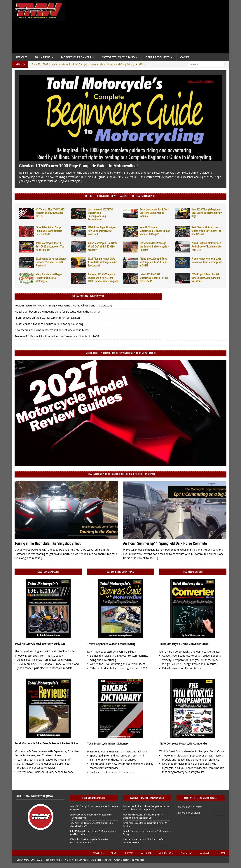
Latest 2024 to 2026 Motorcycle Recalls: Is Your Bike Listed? (154, 278)
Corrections (166, 853)
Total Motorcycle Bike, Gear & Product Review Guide (46, 743)
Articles (21, 57)
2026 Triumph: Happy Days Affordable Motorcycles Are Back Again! (102, 262)
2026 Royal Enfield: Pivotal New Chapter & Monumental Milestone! (206, 278)
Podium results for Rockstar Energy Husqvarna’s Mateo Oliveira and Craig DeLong (63, 305)
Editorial (146, 853)
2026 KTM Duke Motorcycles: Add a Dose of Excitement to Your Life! (206, 246)
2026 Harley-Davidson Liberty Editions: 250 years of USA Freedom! (51, 262)
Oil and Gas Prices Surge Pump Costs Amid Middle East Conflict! (49, 231)
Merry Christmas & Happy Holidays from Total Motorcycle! (49, 278)
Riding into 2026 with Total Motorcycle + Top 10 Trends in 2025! (154, 262)
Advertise (98, 853)
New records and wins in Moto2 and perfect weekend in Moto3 (52, 330)
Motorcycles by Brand (118, 57)
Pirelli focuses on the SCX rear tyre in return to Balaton (47, 318)
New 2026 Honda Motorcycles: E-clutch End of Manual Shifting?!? (155, 231)
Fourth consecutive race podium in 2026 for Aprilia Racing (49, 324)
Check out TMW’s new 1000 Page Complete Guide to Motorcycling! (78, 166)
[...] (83, 181)
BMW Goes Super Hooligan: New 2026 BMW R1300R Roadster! (102, 231)
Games (185, 57)
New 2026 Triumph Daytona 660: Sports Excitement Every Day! (207, 213)
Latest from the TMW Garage (147, 798)
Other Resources (157, 57)
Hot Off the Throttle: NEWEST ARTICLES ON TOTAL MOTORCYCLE (120, 196)
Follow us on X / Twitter (189, 807)
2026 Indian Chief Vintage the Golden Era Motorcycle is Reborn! (155, 246)
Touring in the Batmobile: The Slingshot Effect (48, 543)
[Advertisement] (149, 28)
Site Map (221, 853)
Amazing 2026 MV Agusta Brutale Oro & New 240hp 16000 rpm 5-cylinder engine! (103, 278)
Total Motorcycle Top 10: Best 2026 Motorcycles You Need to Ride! (50, 246)
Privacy (129, 853)
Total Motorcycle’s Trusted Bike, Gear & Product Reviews (120, 474)
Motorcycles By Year (76, 57)
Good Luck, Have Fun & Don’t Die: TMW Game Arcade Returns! (154, 213)
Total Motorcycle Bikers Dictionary (108, 744)
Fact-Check (186, 853)
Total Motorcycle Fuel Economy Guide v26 (40, 644)
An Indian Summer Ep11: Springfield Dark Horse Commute (165, 543)
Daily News (43, 57)
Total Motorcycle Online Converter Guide (184, 644)
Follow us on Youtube (188, 813)
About (114, 853)
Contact (204, 853)
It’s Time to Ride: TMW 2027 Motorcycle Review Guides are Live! (50, 213)
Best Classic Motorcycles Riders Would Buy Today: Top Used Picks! (206, 231)
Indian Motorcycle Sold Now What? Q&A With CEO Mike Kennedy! (102, 246)
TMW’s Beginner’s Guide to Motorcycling (111, 644)
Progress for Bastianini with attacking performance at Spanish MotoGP (57, 336)
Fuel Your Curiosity (94, 798)
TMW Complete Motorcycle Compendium (184, 744)
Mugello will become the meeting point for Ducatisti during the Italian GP (58, 312)
